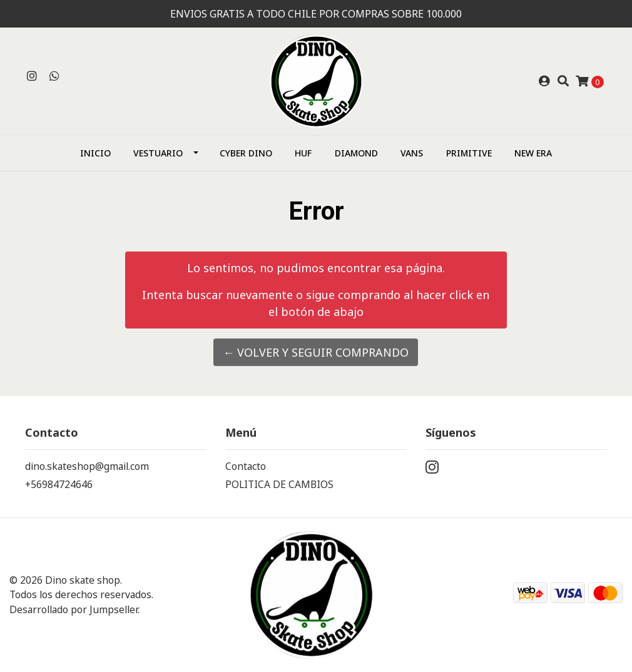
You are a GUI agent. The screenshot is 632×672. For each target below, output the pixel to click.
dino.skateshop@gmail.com (87, 466)
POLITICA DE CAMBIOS (279, 484)
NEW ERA (533, 153)
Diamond (356, 153)
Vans (412, 153)
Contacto (246, 466)
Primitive (469, 153)
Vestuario (158, 153)
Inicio (95, 153)
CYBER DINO (246, 153)
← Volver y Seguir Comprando (316, 352)
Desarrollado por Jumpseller (74, 609)
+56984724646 (59, 484)
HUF (303, 153)
